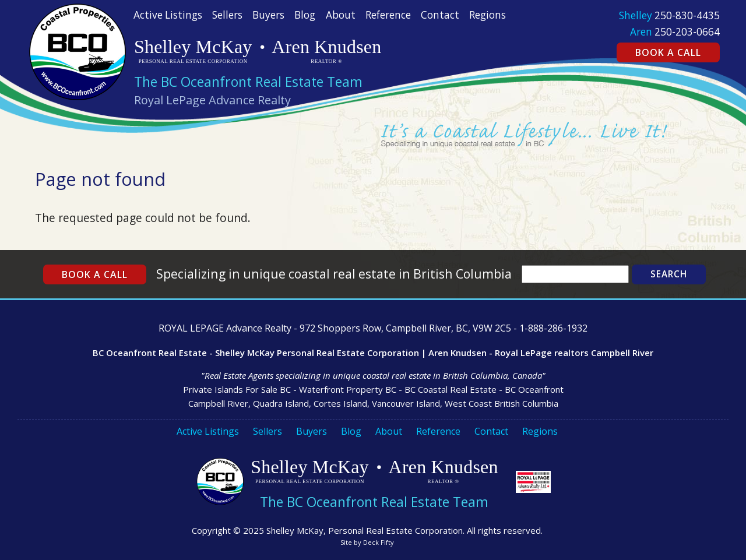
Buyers (268, 15)
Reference (388, 15)
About (341, 15)
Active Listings (168, 15)
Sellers (227, 15)
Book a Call (668, 52)
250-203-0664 (687, 32)
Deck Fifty (379, 542)
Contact (440, 15)
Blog (305, 15)
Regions (488, 15)
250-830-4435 (687, 15)
